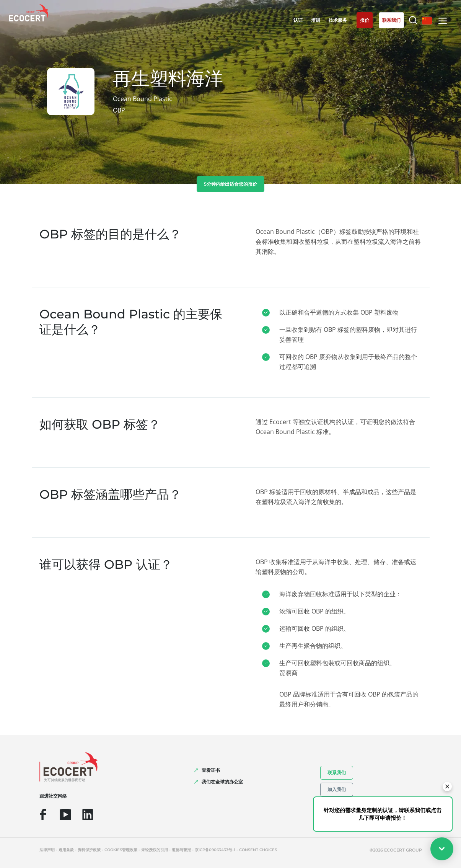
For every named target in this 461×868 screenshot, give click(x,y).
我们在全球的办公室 (222, 782)
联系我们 (337, 773)
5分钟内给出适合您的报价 (230, 184)
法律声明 (47, 850)
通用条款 (66, 850)
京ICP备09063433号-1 (215, 850)
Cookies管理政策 (121, 850)
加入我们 (337, 789)
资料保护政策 (89, 850)
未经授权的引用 (155, 850)
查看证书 (211, 770)
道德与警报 (181, 850)
